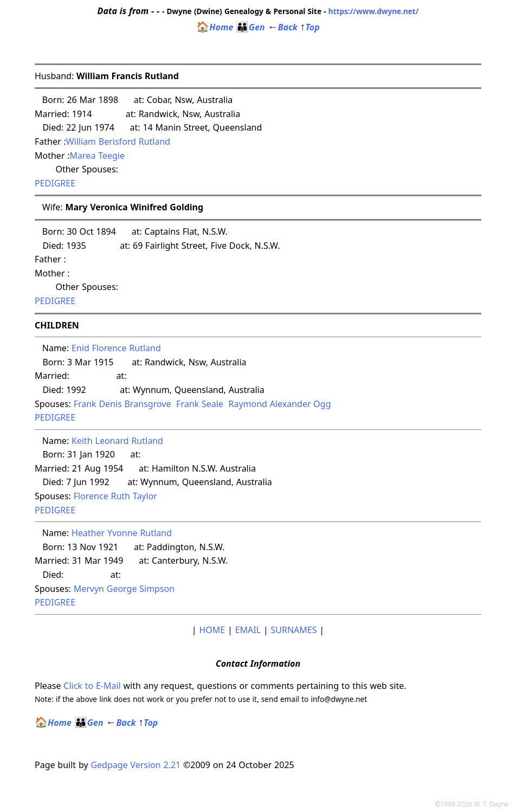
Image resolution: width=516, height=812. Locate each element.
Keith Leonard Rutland (117, 441)
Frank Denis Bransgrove (122, 404)
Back (283, 27)
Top (310, 27)
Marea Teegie (97, 156)
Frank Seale (200, 404)
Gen (250, 27)
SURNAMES (294, 630)
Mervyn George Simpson (124, 589)
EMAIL (248, 630)
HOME (212, 630)
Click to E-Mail (92, 686)
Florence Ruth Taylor (115, 496)
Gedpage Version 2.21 (136, 765)
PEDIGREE (55, 183)
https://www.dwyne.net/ (374, 11)
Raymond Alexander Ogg (279, 404)
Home (215, 27)
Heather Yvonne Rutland (122, 533)
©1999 (474, 804)
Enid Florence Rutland (116, 348)
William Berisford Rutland (118, 141)
